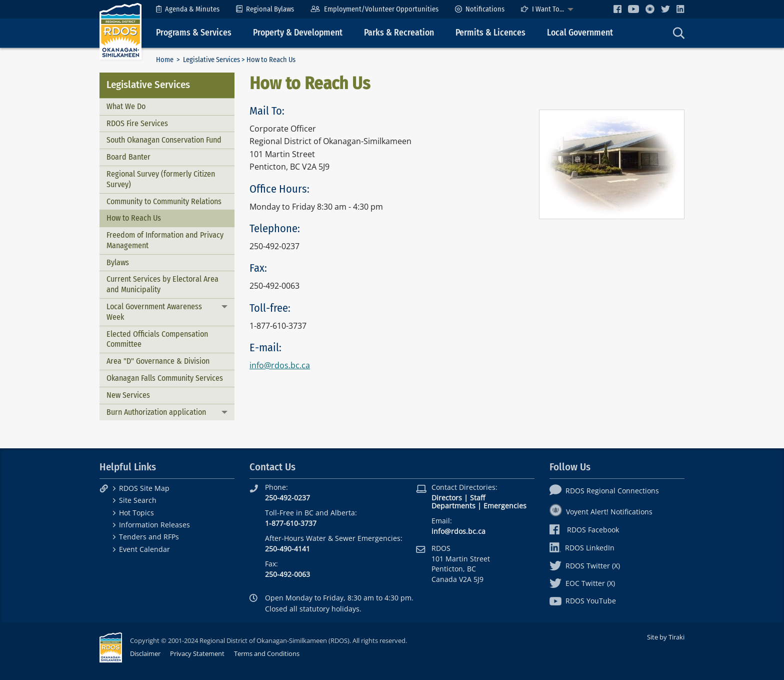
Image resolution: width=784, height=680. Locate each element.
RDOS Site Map (144, 488)
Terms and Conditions (267, 653)
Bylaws (118, 262)
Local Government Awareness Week (154, 312)
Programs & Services (194, 33)
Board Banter (128, 157)
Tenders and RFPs (149, 537)
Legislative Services (211, 60)
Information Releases (154, 525)
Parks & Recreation (399, 33)
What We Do (126, 106)
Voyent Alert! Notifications (601, 512)
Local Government (580, 33)
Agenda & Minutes (188, 9)
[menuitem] (188, 9)
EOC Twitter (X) (582, 583)
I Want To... (542, 9)
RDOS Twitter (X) (585, 566)
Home (165, 60)
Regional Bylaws (265, 9)
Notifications (480, 9)
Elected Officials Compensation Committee (157, 339)
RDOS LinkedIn (582, 548)
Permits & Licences (490, 33)
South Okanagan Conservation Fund (164, 140)
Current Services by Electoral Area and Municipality (162, 284)
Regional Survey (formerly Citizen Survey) (161, 179)
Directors (447, 498)
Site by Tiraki (666, 637)
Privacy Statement (197, 653)
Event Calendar (144, 549)
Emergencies (505, 506)
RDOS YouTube (583, 601)
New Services (128, 395)
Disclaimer (145, 653)
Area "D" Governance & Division (158, 361)
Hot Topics (136, 513)
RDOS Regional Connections (604, 491)
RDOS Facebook (584, 530)
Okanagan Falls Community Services (165, 378)
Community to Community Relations (164, 201)
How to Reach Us (134, 218)
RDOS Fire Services (137, 123)
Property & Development (298, 33)
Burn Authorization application (156, 412)
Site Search (138, 500)
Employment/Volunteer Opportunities (374, 9)
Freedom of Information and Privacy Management (165, 240)
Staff (477, 498)
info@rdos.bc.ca (280, 365)
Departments (453, 506)
